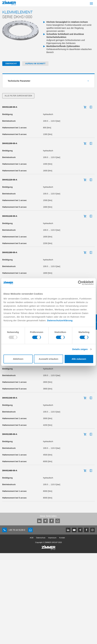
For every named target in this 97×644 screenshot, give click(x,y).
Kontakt (62, 538)
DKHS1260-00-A (10, 252)
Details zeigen (80, 349)
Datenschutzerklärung (60, 320)
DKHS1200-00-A (10, 143)
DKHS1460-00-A (10, 471)
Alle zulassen (79, 359)
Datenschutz (41, 538)
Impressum (52, 538)
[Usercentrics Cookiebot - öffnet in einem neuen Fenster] (80, 283)
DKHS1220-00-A (10, 180)
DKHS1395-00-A (10, 434)
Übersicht (11, 64)
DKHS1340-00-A (10, 398)
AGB (32, 538)
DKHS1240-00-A (10, 216)
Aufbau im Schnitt (35, 64)
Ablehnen (18, 359)
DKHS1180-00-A (10, 107)
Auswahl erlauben (48, 359)
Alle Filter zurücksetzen (18, 96)
